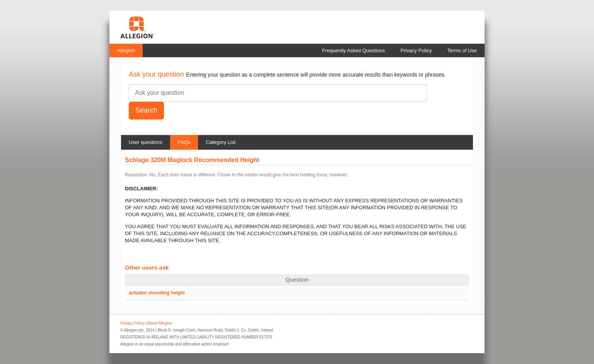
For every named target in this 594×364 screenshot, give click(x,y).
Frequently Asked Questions (354, 50)
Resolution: (137, 175)
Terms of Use (462, 50)
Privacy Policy (416, 50)
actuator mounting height (157, 293)
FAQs (184, 142)
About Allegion (160, 323)
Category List (221, 142)
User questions (146, 142)
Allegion (126, 50)
